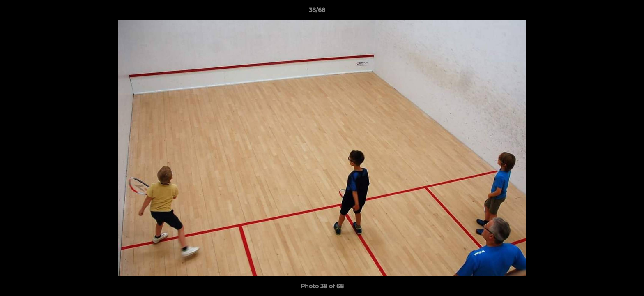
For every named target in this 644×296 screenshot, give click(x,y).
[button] (609, 12)
